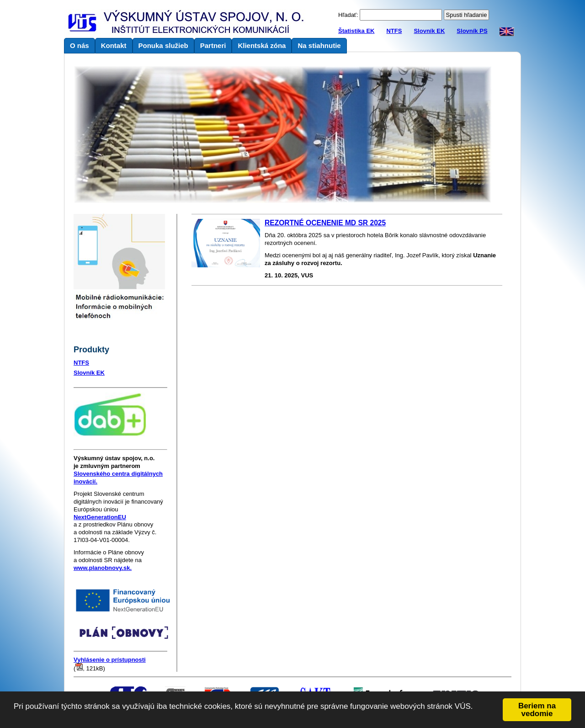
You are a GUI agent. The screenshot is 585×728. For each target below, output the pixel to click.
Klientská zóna (262, 45)
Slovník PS (472, 31)
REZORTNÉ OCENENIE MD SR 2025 (325, 223)
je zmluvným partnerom (114, 462)
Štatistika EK (356, 31)
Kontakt (114, 45)
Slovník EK (429, 31)
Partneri (213, 45)
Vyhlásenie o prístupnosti (110, 660)
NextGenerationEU (100, 517)
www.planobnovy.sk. (103, 568)
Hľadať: (348, 15)
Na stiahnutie (319, 45)
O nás (80, 45)
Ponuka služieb (163, 45)
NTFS (394, 31)
